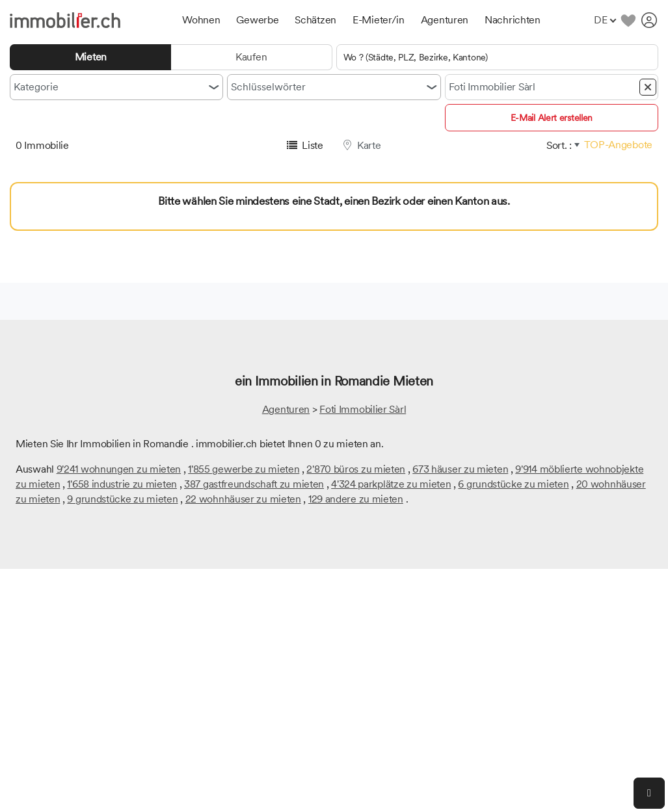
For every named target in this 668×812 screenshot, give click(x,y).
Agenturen (286, 409)
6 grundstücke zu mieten (513, 484)
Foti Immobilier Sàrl (363, 409)
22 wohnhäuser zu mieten (243, 499)
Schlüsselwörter (268, 87)
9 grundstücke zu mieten (122, 499)
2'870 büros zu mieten (356, 469)
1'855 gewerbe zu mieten (244, 469)
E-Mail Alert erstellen (552, 118)
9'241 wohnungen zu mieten (119, 469)
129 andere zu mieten (356, 499)
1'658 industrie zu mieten (122, 484)
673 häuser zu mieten (460, 469)
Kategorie (36, 87)
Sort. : (559, 145)
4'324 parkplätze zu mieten (391, 484)
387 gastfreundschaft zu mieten (254, 484)
